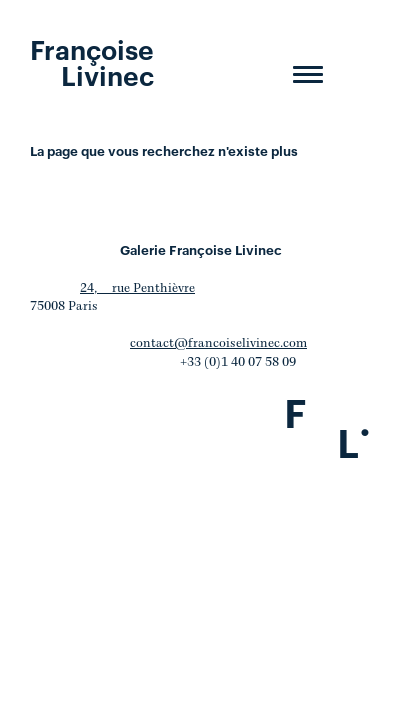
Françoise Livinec (92, 61)
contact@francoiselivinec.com (218, 343)
